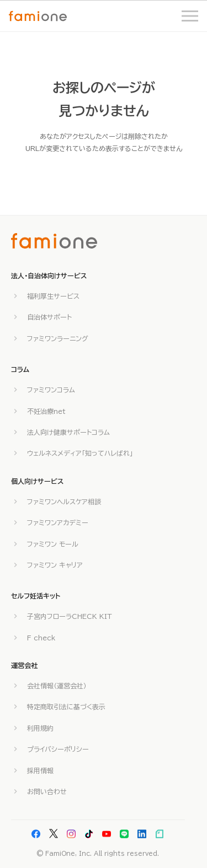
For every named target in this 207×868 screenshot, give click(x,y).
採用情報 (40, 770)
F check (41, 638)
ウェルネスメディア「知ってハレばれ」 (80, 453)
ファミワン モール (53, 544)
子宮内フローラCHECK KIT (70, 616)
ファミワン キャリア (55, 565)
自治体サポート (49, 317)
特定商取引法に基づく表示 (66, 707)
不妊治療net (46, 411)
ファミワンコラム (51, 390)
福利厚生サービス (53, 296)
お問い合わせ (47, 791)
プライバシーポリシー (58, 749)
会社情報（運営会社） (57, 686)
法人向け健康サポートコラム (68, 432)
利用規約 (40, 728)
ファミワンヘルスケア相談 (64, 502)
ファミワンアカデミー (58, 522)
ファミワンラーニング (58, 338)
